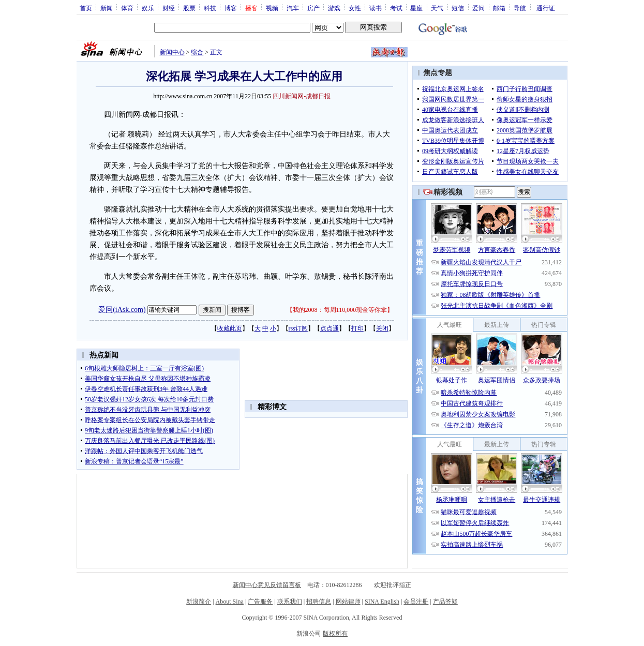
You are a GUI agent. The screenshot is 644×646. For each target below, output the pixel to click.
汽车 (293, 8)
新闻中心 (172, 52)
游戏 (334, 8)
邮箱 (499, 8)
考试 (396, 8)
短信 (458, 8)
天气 (437, 8)
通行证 (546, 8)
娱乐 (148, 8)
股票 (189, 8)
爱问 (478, 8)
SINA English (382, 602)
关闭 (382, 328)
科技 (210, 8)
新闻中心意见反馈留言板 (267, 585)
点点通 (330, 328)
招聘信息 (319, 602)
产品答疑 (445, 602)
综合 (197, 52)
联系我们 (290, 602)
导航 (520, 8)
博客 (231, 8)
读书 (376, 8)
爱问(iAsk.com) (122, 309)
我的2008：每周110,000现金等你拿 (340, 310)
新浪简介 (199, 602)
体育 (127, 8)
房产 (313, 8)
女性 (355, 8)
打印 (357, 328)
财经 (169, 8)
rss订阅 (298, 328)
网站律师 (348, 602)
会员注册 (416, 602)
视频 (272, 8)
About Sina (230, 602)
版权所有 (335, 634)
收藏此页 (230, 328)
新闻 (107, 8)
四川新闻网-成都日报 (302, 96)
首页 (86, 8)
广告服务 (260, 602)
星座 (416, 8)
